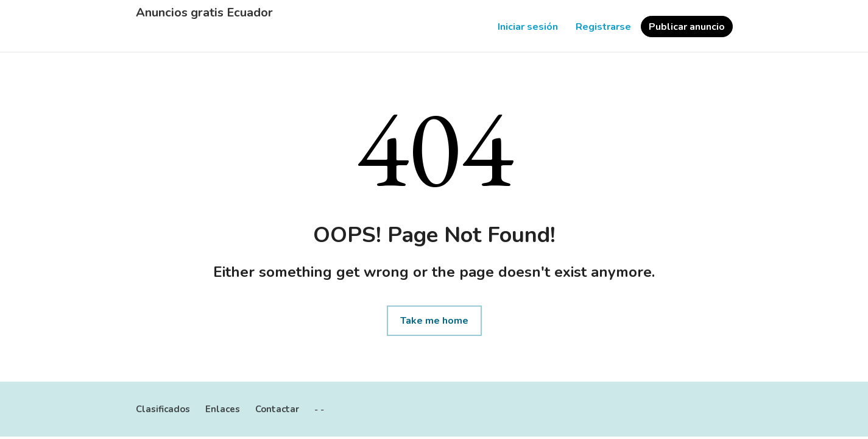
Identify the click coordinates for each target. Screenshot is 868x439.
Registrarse (603, 27)
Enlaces (223, 409)
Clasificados (163, 409)
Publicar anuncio (687, 27)
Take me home (434, 321)
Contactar (277, 409)
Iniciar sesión (528, 27)
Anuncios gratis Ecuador (204, 13)
